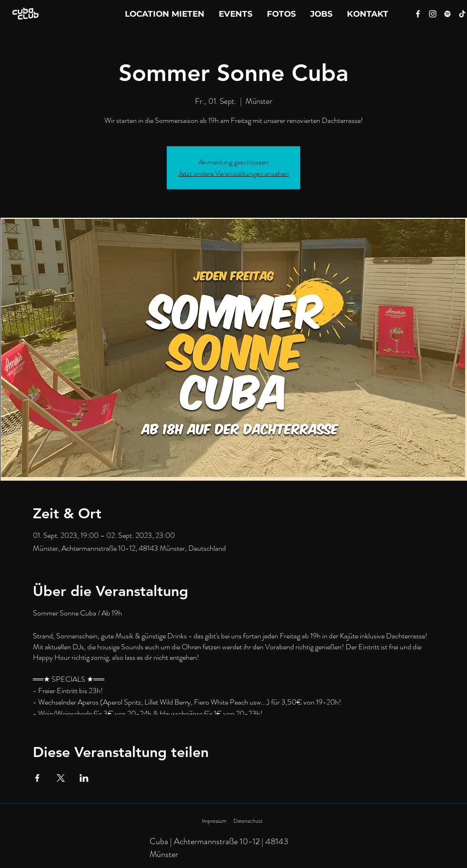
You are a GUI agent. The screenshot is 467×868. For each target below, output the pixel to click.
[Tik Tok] (462, 14)
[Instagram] (433, 14)
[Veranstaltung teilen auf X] (61, 778)
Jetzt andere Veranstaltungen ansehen (233, 173)
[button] (368, 14)
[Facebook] (418, 14)
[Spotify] (447, 14)
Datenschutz (248, 821)
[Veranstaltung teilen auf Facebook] (37, 778)
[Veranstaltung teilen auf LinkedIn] (84, 778)
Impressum (214, 821)
